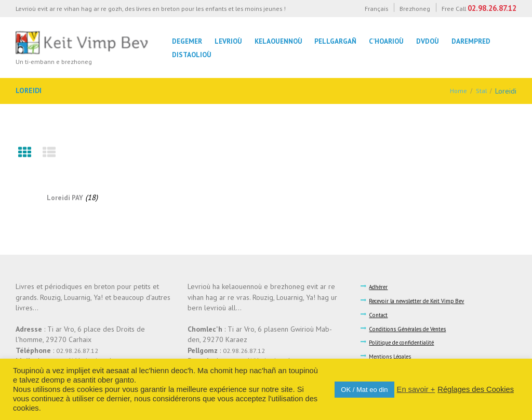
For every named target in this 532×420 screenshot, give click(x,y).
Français (376, 8)
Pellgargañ (335, 41)
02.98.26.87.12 (492, 8)
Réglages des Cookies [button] (476, 389)
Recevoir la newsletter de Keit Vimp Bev (425, 300)
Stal (481, 91)
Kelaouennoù (278, 41)
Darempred (471, 41)
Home (457, 91)
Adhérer (381, 286)
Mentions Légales (394, 355)
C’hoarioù (386, 41)
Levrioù (228, 41)
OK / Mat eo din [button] (364, 390)
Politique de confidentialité (407, 341)
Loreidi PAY (65, 197)
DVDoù (428, 41)
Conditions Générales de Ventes (414, 327)
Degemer (187, 41)
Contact (380, 313)
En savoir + (416, 389)
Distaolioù (192, 55)
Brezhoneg (415, 8)
